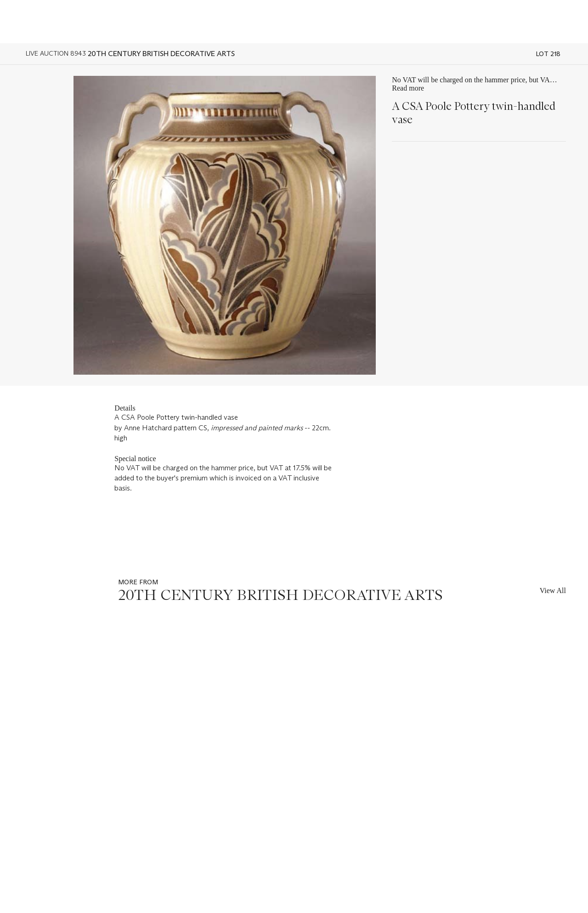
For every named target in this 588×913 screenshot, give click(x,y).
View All (553, 591)
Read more (408, 88)
